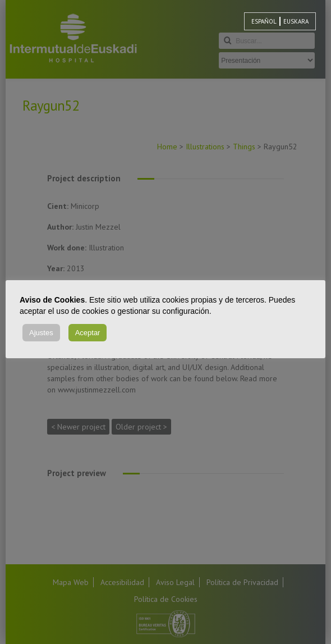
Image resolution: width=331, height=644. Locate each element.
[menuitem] (264, 21)
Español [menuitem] (264, 21)
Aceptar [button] (88, 333)
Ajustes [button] (41, 333)
